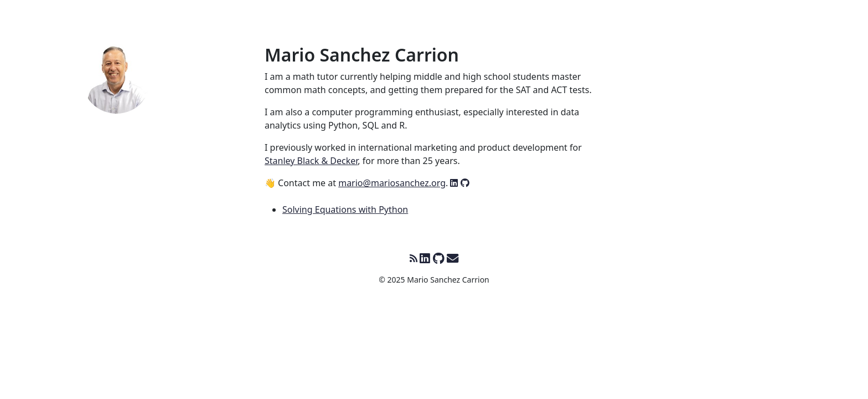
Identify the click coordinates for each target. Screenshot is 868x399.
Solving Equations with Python (345, 209)
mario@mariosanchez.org (392, 183)
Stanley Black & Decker (311, 161)
